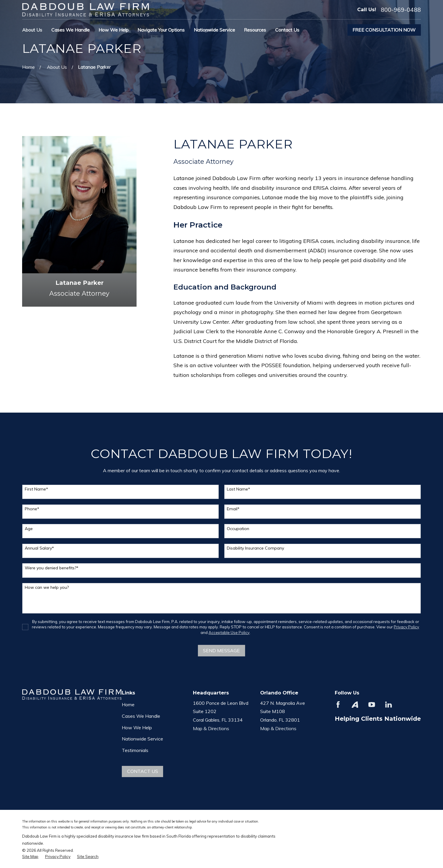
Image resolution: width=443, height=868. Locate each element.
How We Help (137, 728)
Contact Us (143, 771)
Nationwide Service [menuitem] (214, 30)
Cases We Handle (141, 716)
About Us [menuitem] (32, 30)
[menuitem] (30, 857)
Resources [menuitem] (255, 30)
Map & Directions (211, 728)
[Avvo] (355, 704)
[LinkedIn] (388, 704)
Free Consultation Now (384, 30)
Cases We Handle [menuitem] (70, 30)
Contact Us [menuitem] (287, 30)
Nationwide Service (142, 739)
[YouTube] (372, 704)
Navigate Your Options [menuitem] (161, 30)
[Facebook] (338, 704)
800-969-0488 (401, 10)
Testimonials (135, 750)
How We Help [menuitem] (114, 30)
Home (128, 704)
